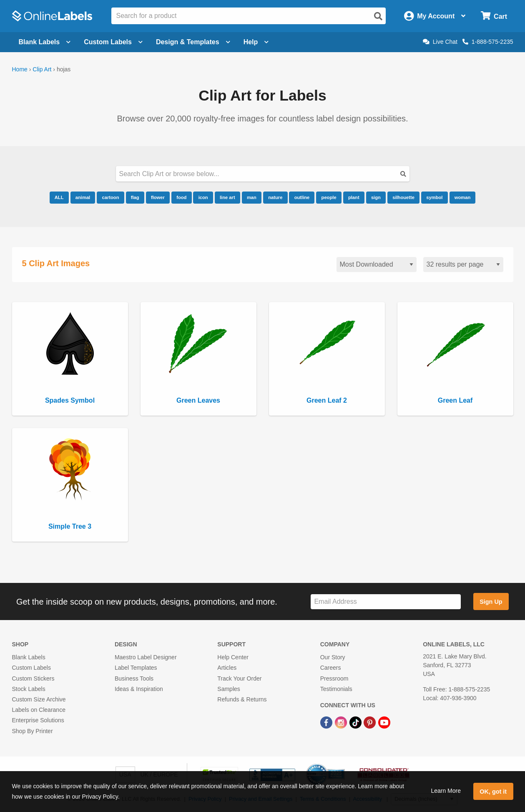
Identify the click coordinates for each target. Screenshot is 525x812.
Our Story (333, 657)
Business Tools (134, 678)
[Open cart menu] (494, 16)
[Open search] (378, 16)
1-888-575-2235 (488, 42)
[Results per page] (463, 265)
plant (354, 197)
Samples (229, 689)
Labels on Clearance (39, 710)
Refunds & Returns (242, 699)
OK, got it (493, 792)
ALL (59, 197)
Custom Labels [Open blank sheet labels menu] (113, 42)
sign (376, 197)
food (181, 197)
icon (203, 197)
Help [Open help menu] (256, 42)
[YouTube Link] (384, 722)
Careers (331, 668)
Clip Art (42, 69)
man (252, 197)
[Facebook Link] (327, 722)
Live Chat (440, 42)
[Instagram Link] (342, 722)
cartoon (110, 197)
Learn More (446, 791)
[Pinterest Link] (371, 722)
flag (135, 197)
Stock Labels (29, 689)
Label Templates (136, 668)
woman (463, 197)
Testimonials (336, 689)
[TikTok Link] (356, 722)
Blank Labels (29, 657)
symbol (434, 197)
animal (83, 197)
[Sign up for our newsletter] (386, 602)
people (329, 197)
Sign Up (491, 602)
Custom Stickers (33, 678)
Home (20, 69)
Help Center (233, 657)
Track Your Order (239, 678)
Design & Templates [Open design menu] (193, 42)
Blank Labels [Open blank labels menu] (45, 42)
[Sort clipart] (377, 265)
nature (275, 197)
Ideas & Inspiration (139, 689)
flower (158, 197)
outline (302, 197)
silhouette (403, 197)
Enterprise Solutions (38, 720)
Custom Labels (31, 668)
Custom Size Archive (39, 699)
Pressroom (334, 678)
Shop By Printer (33, 731)
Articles (227, 668)
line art (227, 197)
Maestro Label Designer (146, 657)
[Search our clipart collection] (263, 174)
